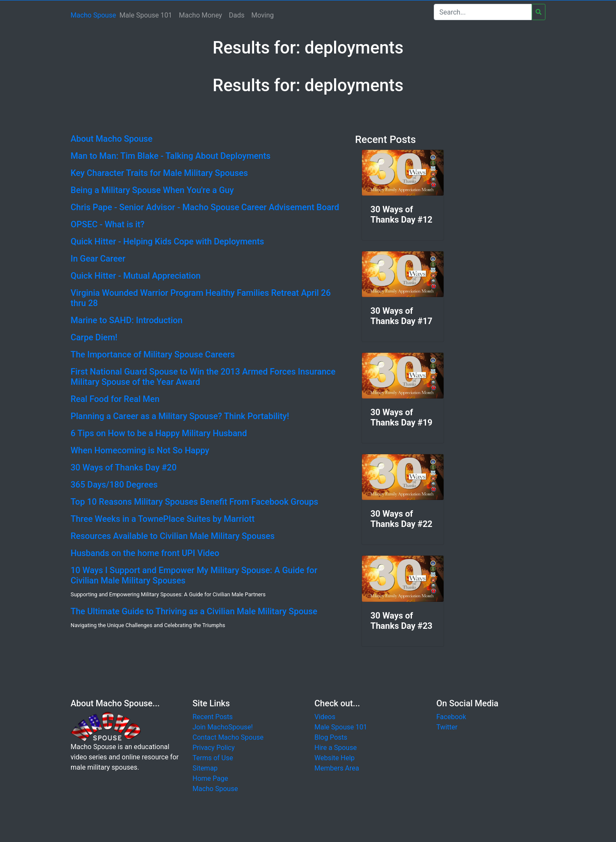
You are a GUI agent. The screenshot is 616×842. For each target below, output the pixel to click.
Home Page (210, 778)
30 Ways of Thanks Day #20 (124, 467)
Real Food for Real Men (115, 399)
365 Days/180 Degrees (114, 485)
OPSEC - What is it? (108, 224)
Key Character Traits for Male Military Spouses (159, 173)
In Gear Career (98, 259)
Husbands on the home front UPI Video (145, 553)
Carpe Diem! (94, 337)
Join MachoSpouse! (223, 727)
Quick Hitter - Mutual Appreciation (136, 276)
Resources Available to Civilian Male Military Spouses (173, 536)
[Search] (483, 12)
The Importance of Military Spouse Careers (153, 354)
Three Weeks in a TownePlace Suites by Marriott (163, 519)
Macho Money (200, 15)
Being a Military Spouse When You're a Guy (152, 190)
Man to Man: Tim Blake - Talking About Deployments (170, 156)
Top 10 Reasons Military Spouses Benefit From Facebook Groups (194, 502)
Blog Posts (331, 737)
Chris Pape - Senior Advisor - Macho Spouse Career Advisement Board (205, 207)
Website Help (335, 758)
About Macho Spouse (112, 139)
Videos (325, 717)
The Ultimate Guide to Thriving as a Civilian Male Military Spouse (194, 611)
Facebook (451, 717)
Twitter (447, 727)
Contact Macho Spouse (228, 737)
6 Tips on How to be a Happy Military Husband (159, 433)
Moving (263, 15)
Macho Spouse (93, 15)
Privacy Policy (214, 748)
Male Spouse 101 (146, 15)
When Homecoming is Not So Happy (140, 450)
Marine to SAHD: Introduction (127, 320)
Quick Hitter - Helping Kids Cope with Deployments (167, 241)
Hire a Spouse (336, 748)
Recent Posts (213, 717)
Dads (237, 15)
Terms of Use (213, 758)
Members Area (337, 768)
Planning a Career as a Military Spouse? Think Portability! (180, 416)
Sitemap (205, 768)
